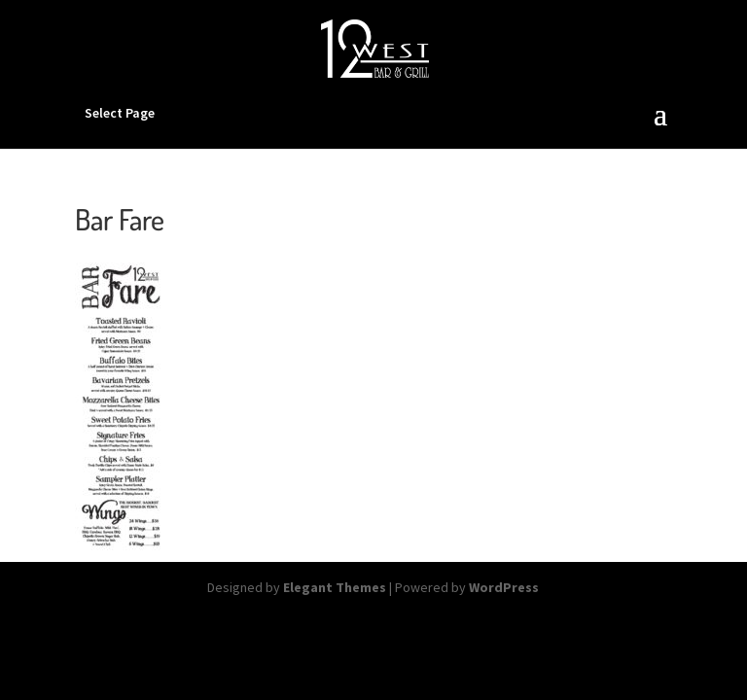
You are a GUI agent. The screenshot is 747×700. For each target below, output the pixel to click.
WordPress (504, 587)
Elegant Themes (335, 587)
